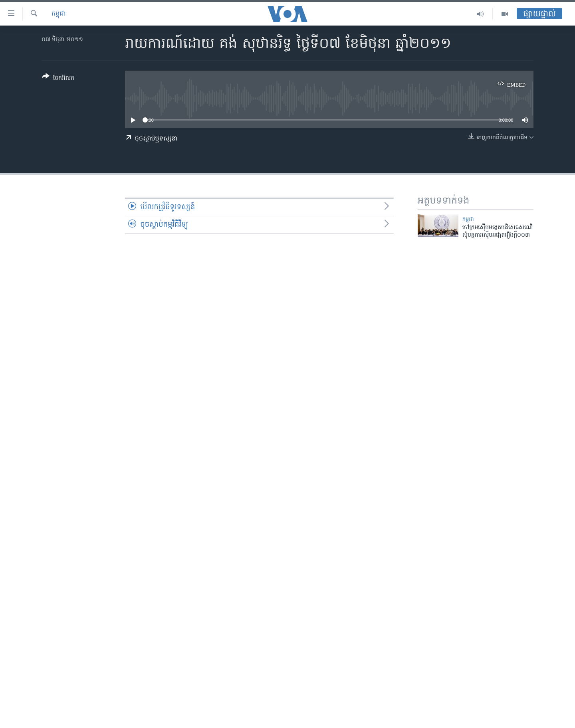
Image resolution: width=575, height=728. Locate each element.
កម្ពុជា (59, 14)
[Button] (58, 79)
